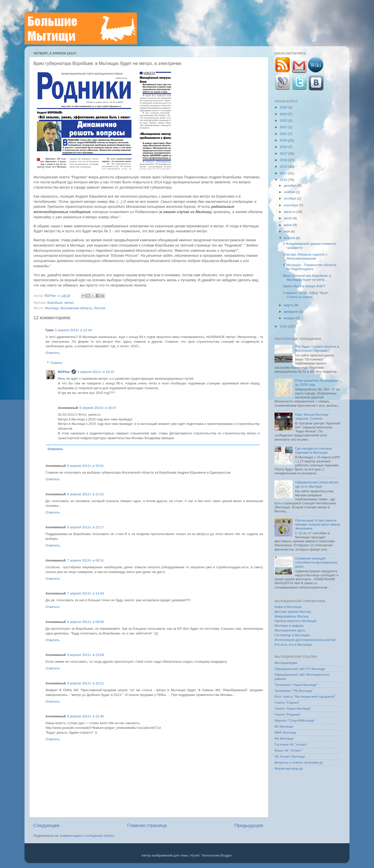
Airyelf (195, 855)
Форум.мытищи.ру (289, 768)
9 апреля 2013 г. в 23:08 (86, 655)
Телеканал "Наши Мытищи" (296, 685)
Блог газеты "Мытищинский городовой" (305, 697)
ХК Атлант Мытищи (290, 756)
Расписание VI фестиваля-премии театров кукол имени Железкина (317, 524)
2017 (284, 153)
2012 (284, 326)
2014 (284, 173)
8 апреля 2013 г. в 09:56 (86, 622)
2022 (284, 127)
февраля (291, 312)
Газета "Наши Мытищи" (293, 709)
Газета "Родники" (288, 715)
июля (288, 218)
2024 (284, 114)
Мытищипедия (286, 663)
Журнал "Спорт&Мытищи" (295, 721)
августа (290, 212)
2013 (284, 180)
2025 (284, 107)
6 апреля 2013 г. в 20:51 (86, 466)
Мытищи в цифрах (289, 626)
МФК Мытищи (285, 732)
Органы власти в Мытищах (296, 621)
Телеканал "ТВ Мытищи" (294, 691)
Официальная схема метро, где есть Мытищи (317, 484)
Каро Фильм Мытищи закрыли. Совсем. (312, 417)
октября (290, 198)
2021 (284, 134)
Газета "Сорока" (287, 703)
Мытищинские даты (290, 630)
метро (69, 303)
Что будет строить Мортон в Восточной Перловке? (317, 349)
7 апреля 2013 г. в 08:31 (86, 560)
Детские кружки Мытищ (293, 612)
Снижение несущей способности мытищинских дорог (316, 562)
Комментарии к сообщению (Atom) (87, 836)
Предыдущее (249, 825)
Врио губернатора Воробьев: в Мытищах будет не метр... (307, 278)
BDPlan (51, 296)
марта (289, 305)
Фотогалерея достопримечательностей (305, 640)
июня (288, 225)
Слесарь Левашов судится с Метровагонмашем (305, 256)
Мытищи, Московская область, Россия (75, 308)
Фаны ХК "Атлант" (289, 750)
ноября (290, 192)
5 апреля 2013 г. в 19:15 (96, 372)
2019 (284, 140)
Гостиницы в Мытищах (292, 635)
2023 (284, 121)
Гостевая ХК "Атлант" (291, 744)
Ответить (53, 353)
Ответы (57, 363)
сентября (291, 205)
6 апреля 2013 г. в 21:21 (86, 494)
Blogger (226, 855)
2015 (284, 166)
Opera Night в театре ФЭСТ (304, 286)
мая (287, 231)
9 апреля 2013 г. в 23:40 (86, 716)
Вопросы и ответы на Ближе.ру (299, 762)
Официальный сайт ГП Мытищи (300, 669)
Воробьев (55, 303)
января (290, 318)
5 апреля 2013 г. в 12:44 (73, 330)
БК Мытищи (284, 726)
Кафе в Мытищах (288, 607)
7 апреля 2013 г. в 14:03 (86, 593)
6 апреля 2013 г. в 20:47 (98, 408)
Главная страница (147, 825)
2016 (284, 160)
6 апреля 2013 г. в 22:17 (86, 527)
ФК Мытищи (284, 738)
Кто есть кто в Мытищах (293, 645)
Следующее (46, 825)
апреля (290, 238)
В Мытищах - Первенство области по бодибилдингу (310, 267)
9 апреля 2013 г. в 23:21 (86, 683)
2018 (284, 147)
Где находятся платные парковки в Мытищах (313, 450)
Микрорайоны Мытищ (291, 616)
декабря (291, 185)
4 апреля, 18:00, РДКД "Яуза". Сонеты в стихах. (306, 295)
